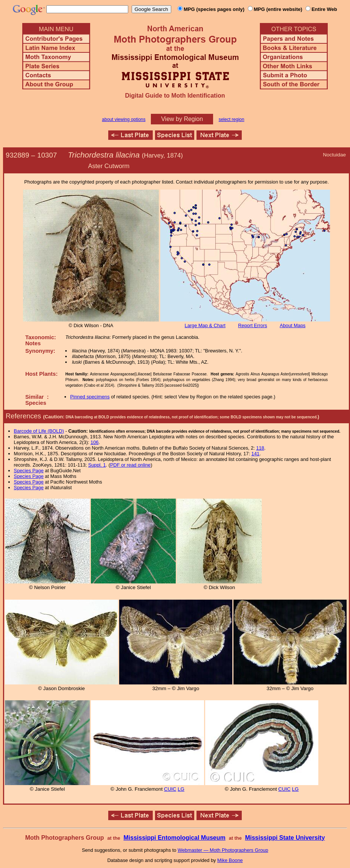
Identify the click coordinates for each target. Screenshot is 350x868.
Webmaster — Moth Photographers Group (223, 850)
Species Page (29, 471)
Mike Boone (230, 860)
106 (94, 442)
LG (181, 789)
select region (232, 119)
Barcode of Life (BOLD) (39, 431)
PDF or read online (130, 465)
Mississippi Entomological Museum (174, 838)
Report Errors (253, 325)
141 (256, 454)
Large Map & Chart (205, 325)
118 (260, 448)
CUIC (170, 789)
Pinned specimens (90, 397)
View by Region (182, 119)
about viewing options (124, 119)
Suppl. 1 (97, 465)
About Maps (293, 325)
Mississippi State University (285, 838)
